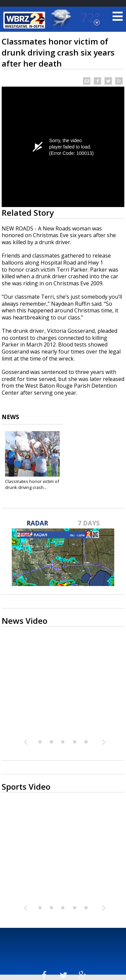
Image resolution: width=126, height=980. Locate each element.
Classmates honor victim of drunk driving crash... (32, 484)
